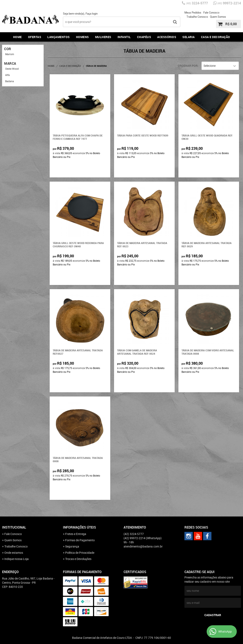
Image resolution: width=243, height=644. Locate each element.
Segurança (72, 546)
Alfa (7, 75)
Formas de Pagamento (80, 540)
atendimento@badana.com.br (143, 546)
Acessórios (167, 37)
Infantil (124, 37)
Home (17, 37)
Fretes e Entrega (76, 534)
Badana (10, 81)
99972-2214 (229, 3)
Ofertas (35, 37)
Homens (82, 37)
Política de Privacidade (80, 553)
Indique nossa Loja (17, 559)
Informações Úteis (79, 527)
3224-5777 (197, 3)
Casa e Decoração (216, 37)
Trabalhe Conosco (197, 17)
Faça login (92, 14)
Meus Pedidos (193, 12)
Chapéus (144, 37)
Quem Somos (218, 17)
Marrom (10, 54)
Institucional (14, 527)
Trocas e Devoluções (78, 559)
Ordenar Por (188, 66)
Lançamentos (59, 37)
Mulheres (103, 37)
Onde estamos (14, 553)
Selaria (189, 37)
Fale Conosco (211, 12)
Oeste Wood (12, 69)
